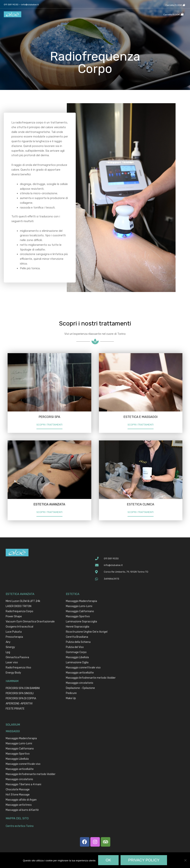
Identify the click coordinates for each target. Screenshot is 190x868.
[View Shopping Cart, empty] (175, 4)
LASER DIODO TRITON (19, 607)
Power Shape (14, 617)
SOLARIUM (13, 725)
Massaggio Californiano (80, 612)
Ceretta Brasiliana (77, 637)
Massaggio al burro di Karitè (22, 811)
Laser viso (12, 663)
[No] (185, 860)
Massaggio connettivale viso (83, 668)
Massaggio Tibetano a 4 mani (23, 785)
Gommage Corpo (76, 653)
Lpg (8, 653)
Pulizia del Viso (75, 648)
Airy (8, 643)
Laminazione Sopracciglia (81, 622)
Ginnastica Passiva (17, 658)
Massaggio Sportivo (78, 617)
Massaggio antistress (19, 805)
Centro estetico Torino (21, 827)
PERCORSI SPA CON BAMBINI (23, 689)
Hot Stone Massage (18, 795)
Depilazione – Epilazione (80, 689)
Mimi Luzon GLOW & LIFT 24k (23, 602)
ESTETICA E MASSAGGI (141, 417)
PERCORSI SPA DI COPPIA (21, 699)
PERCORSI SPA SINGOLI (20, 694)
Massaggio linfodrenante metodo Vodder (91, 678)
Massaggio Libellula (77, 658)
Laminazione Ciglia (77, 663)
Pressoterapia (14, 637)
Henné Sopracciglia (78, 627)
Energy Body (13, 673)
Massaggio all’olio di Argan (21, 800)
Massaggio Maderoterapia (81, 602)
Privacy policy (144, 860)
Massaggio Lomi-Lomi (79, 607)
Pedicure (71, 694)
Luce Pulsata (14, 632)
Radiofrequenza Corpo (19, 612)
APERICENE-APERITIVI (19, 704)
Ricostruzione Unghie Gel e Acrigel (87, 632)
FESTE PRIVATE (15, 709)
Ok (108, 860)
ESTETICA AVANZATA (49, 504)
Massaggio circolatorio (80, 683)
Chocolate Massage (18, 790)
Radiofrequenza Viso (18, 668)
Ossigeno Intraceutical (19, 627)
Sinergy (10, 648)
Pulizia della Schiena (78, 643)
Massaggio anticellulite (80, 673)
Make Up (71, 699)
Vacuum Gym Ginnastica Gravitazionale (30, 622)
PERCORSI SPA (49, 417)
